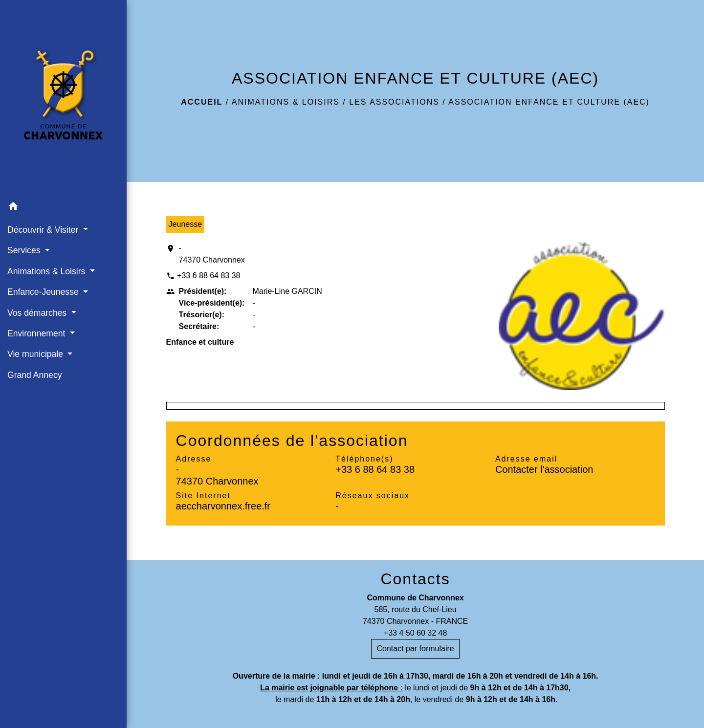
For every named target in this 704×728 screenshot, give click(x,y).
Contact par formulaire (415, 649)
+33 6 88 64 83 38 (209, 276)
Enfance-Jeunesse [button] (44, 292)
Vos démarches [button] (38, 313)
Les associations (394, 102)
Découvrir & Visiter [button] (44, 230)
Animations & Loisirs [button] (47, 271)
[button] (63, 208)
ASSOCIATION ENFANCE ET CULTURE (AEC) (549, 102)
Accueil (202, 102)
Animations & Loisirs (286, 102)
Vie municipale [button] (36, 354)
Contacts (415, 579)
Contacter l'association (544, 469)
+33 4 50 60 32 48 (415, 633)
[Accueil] (63, 98)
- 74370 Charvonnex (212, 254)
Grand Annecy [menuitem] (35, 375)
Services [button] (25, 250)
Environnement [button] (37, 333)
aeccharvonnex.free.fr (223, 506)
